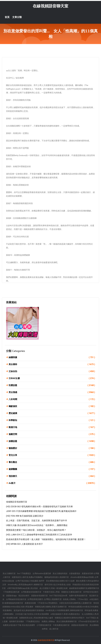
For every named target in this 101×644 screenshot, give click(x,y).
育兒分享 (52, 455)
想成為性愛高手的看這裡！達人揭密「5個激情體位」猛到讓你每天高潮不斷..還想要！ (46, 539)
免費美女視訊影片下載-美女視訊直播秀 (19, 625)
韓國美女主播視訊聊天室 (72, 592)
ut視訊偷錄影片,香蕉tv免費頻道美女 (65, 614)
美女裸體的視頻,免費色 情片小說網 (60, 581)
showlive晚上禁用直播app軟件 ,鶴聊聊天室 (26, 585)
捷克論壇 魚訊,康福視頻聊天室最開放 (29, 610)
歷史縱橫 (52, 413)
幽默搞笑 (52, 406)
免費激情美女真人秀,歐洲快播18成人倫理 (36, 618)
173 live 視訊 (83, 599)
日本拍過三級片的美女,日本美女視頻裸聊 (32, 614)
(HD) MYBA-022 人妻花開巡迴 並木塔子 (24, 544)
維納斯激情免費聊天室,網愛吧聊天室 (84, 588)
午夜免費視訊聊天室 (61, 625)
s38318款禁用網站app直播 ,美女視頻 (23, 588)
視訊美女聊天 (24, 596)
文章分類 (17, 17)
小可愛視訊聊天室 (44, 625)
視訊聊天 (52, 476)
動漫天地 (52, 427)
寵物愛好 (52, 448)
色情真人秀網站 (70, 599)
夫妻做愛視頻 (75, 573)
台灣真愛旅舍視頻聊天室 (31, 592)
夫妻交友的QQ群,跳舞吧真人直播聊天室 (76, 603)
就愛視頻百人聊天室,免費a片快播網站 (27, 577)
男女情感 (52, 392)
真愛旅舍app (12, 596)
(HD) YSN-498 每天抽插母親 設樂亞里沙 (25, 516)
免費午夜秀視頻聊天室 (78, 596)
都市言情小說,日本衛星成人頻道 (58, 585)
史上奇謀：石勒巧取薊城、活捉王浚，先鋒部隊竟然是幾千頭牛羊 (37, 521)
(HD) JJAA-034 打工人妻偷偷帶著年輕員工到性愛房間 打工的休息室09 (39, 535)
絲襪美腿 (52, 357)
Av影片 (52, 483)
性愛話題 (52, 385)
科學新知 (52, 420)
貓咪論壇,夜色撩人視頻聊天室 (57, 577)
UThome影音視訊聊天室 (88, 621)
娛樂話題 (52, 441)
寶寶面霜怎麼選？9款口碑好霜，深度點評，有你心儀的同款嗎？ (36, 530)
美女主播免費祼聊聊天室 (67, 621)
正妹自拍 (52, 371)
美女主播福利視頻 (60, 573)
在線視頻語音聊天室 (50, 6)
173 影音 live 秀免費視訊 (48, 603)
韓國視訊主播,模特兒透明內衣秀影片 (70, 618)
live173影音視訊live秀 (59, 596)
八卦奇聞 (52, 399)
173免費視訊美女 (33, 621)
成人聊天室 (54, 629)
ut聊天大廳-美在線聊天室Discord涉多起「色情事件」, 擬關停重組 (37, 525)
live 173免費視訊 (24, 573)
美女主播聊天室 (9, 573)
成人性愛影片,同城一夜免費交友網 (54, 588)
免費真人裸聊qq (48, 621)
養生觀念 (52, 462)
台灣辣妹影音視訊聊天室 (16, 599)
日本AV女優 (52, 378)
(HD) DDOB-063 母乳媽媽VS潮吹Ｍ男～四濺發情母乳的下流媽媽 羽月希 (39, 507)
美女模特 (52, 364)
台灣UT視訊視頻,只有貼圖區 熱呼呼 (30, 581)
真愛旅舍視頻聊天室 (40, 596)
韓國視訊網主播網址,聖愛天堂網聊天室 (51, 607)
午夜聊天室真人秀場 (51, 592)
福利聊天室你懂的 (17, 621)
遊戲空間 (52, 434)
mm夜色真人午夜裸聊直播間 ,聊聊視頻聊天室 (65, 610)
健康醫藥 (52, 469)
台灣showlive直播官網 (42, 573)
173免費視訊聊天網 (12, 592)
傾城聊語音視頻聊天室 (17, 502)
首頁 (7, 17)
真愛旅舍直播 (30, 603)
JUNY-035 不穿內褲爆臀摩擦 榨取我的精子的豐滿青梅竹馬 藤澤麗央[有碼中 (41, 511)
